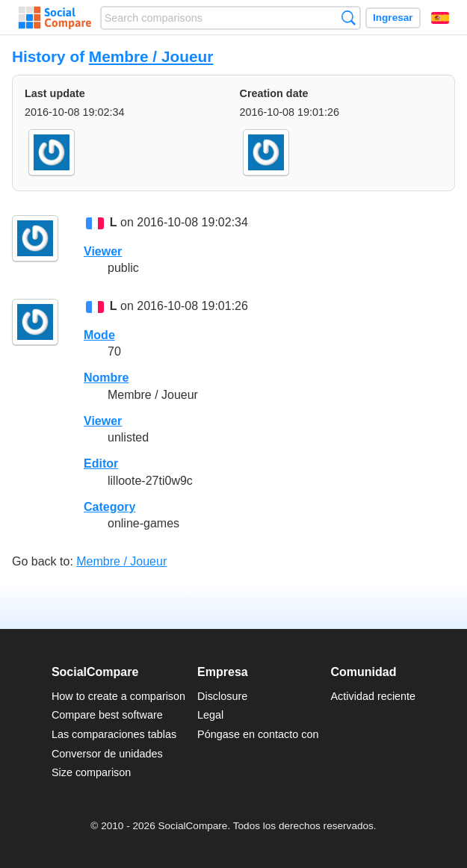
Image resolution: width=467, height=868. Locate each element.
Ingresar (393, 18)
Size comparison (91, 772)
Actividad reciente (374, 696)
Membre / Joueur (151, 56)
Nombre (106, 378)
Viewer (103, 251)
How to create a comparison (118, 696)
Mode (99, 335)
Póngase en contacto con (258, 734)
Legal (210, 715)
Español (440, 18)
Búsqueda (349, 18)
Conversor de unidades (107, 754)
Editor (101, 464)
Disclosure (222, 696)
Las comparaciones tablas (114, 734)
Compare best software (107, 715)
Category (109, 507)
